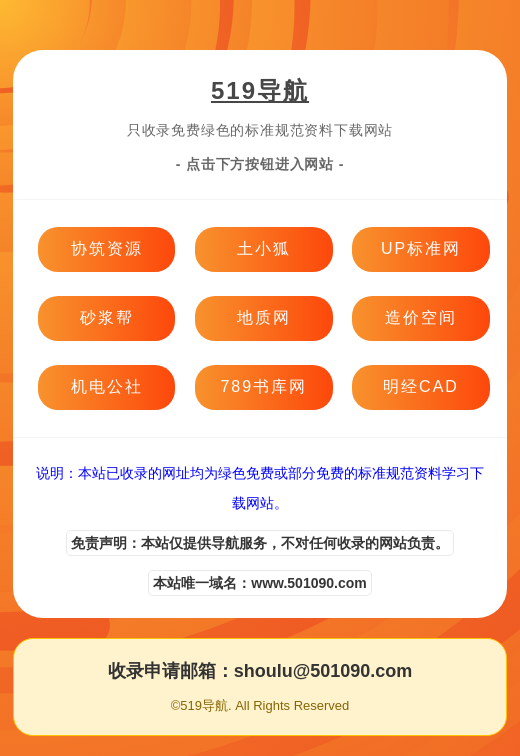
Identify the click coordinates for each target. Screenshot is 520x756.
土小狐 (264, 248)
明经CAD (421, 386)
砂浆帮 (107, 317)
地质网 (264, 317)
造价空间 (421, 317)
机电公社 (107, 386)
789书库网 (263, 386)
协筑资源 (107, 248)
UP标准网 (421, 248)
